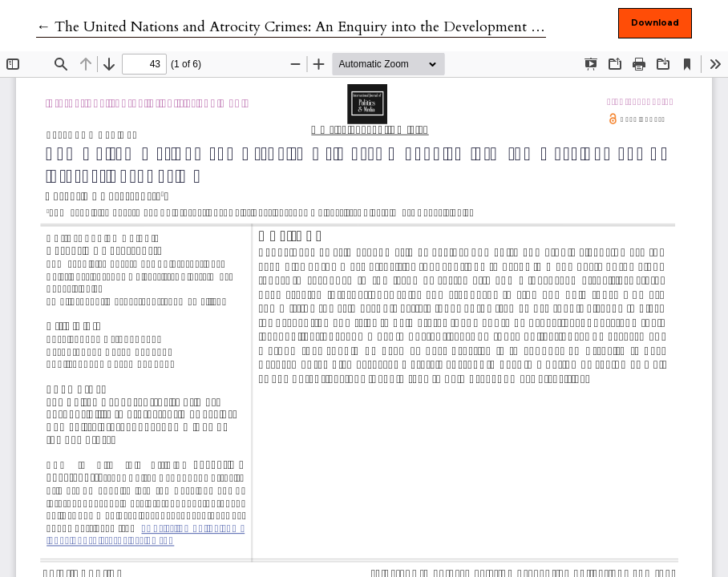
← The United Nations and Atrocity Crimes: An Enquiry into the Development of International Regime (357, 27)
